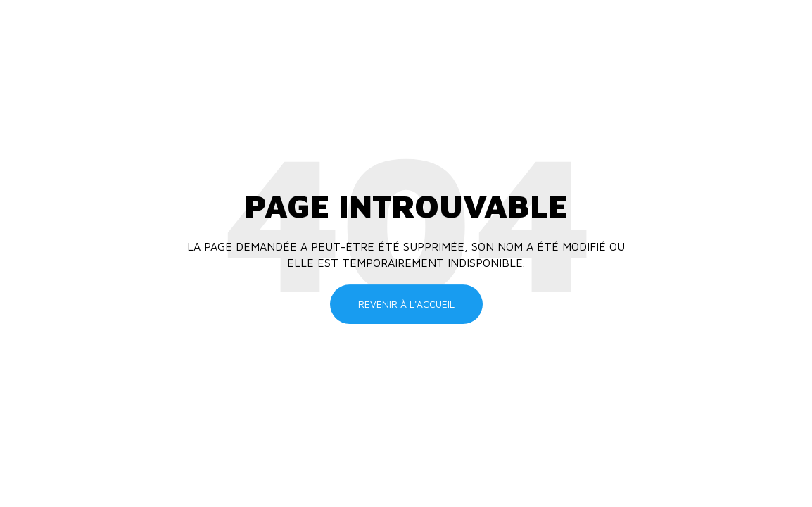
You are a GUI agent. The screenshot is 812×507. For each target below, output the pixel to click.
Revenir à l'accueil (406, 304)
